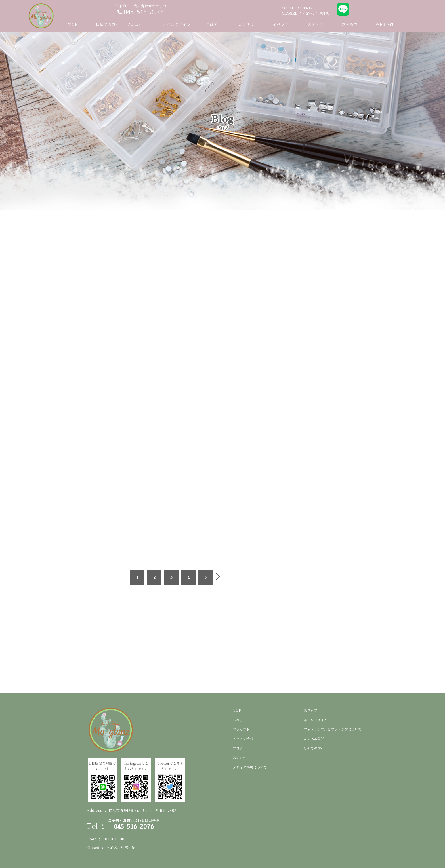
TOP (73, 25)
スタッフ (315, 25)
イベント (281, 25)
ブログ (211, 25)
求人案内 (350, 25)
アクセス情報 (243, 739)
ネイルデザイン (177, 25)
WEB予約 (384, 25)
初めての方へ (108, 25)
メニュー (240, 720)
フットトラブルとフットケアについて (333, 730)
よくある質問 (314, 739)
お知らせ (240, 758)
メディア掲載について (250, 768)
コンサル (246, 25)
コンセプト (241, 730)
